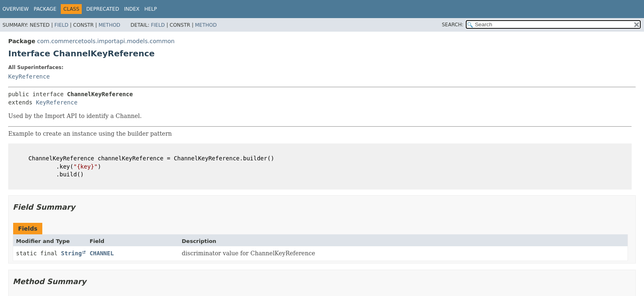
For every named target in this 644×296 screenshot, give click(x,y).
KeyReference (29, 76)
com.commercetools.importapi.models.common (106, 41)
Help (151, 9)
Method (109, 25)
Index (132, 9)
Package (45, 9)
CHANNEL (102, 253)
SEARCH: (453, 25)
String (72, 253)
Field (61, 25)
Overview (16, 9)
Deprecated (103, 9)
